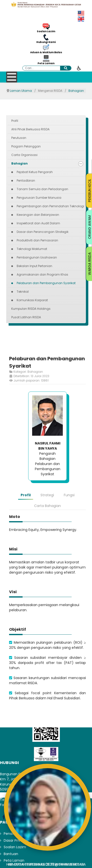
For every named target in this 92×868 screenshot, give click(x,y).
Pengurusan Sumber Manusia (39, 198)
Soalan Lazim (46, 31)
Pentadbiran (26, 181)
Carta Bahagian (47, 506)
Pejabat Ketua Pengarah (35, 172)
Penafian (11, 834)
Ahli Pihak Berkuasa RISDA (30, 129)
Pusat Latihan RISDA (26, 317)
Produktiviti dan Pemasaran (37, 240)
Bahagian (20, 163)
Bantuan (11, 854)
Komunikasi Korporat (32, 300)
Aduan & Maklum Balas (46, 52)
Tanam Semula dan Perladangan (42, 189)
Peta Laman (46, 63)
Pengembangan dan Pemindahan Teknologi (50, 206)
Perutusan (19, 138)
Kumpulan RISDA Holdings (31, 309)
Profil (15, 121)
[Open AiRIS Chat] (48, 807)
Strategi (47, 495)
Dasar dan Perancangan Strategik (43, 232)
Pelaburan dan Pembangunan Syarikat (46, 283)
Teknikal (23, 292)
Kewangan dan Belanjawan (38, 215)
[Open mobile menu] (12, 77)
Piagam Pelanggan (26, 146)
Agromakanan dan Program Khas (42, 274)
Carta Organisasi (24, 155)
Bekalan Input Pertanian (34, 266)
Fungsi (69, 495)
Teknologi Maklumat (32, 249)
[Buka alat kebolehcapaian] (79, 68)
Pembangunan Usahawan (37, 257)
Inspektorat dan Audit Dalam (38, 223)
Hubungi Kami (46, 42)
